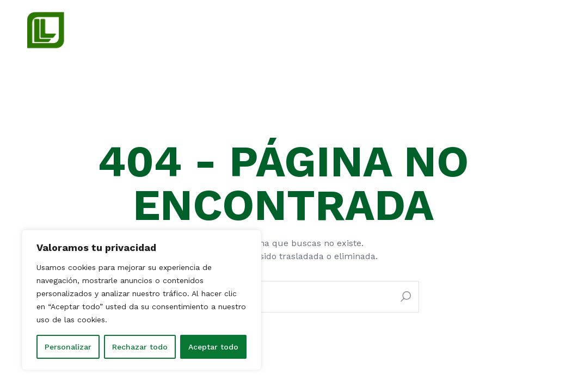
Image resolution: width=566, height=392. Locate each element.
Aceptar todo (213, 347)
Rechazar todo (140, 347)
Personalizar (68, 347)
